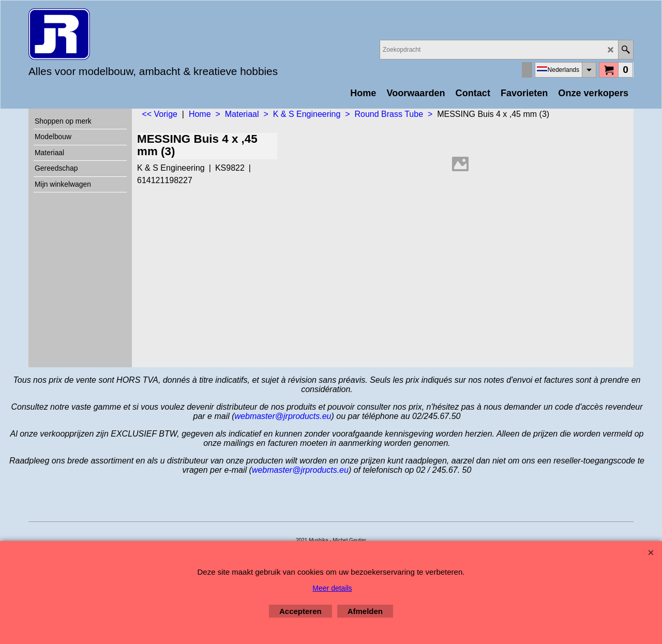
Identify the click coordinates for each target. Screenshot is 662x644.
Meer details (332, 588)
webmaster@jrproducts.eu (283, 416)
